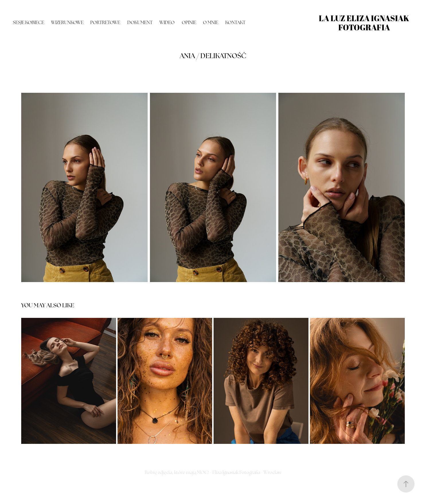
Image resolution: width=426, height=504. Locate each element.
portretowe (105, 22)
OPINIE (189, 22)
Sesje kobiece (29, 22)
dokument (140, 22)
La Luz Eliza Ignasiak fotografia (365, 23)
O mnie (211, 22)
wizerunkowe (67, 22)
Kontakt (235, 22)
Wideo (167, 22)
